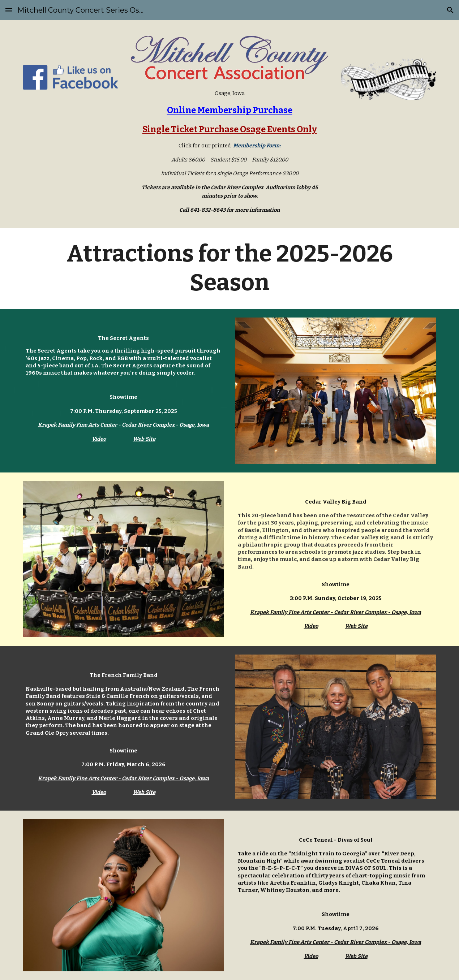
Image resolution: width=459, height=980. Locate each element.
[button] (9, 10)
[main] (229, 152)
